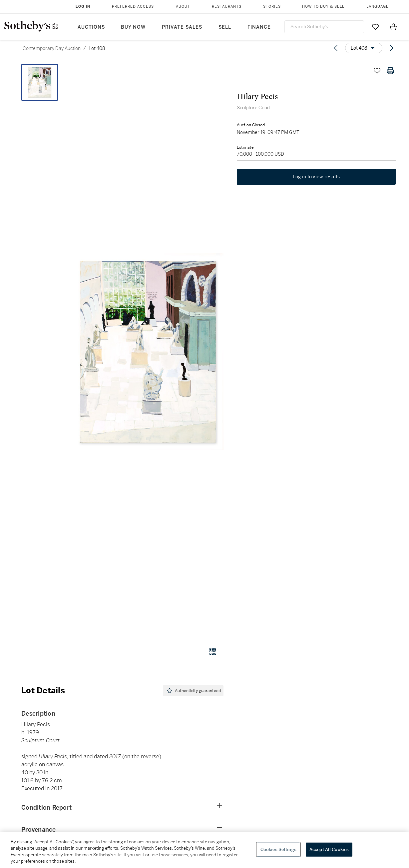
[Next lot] (392, 48)
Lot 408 (97, 48)
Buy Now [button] (133, 27)
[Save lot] (377, 71)
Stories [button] (272, 6)
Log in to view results (316, 177)
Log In (83, 6)
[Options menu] (364, 48)
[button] (148, 352)
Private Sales (182, 27)
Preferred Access (133, 6)
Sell (225, 27)
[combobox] (324, 27)
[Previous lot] (336, 48)
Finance (259, 27)
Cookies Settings (278, 849)
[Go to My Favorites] (375, 27)
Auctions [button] (91, 27)
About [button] (183, 6)
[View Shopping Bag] (393, 27)
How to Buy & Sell (323, 6)
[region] (204, 850)
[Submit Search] (356, 27)
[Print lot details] (390, 71)
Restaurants (227, 6)
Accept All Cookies (329, 849)
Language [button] (378, 6)
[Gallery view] (213, 651)
